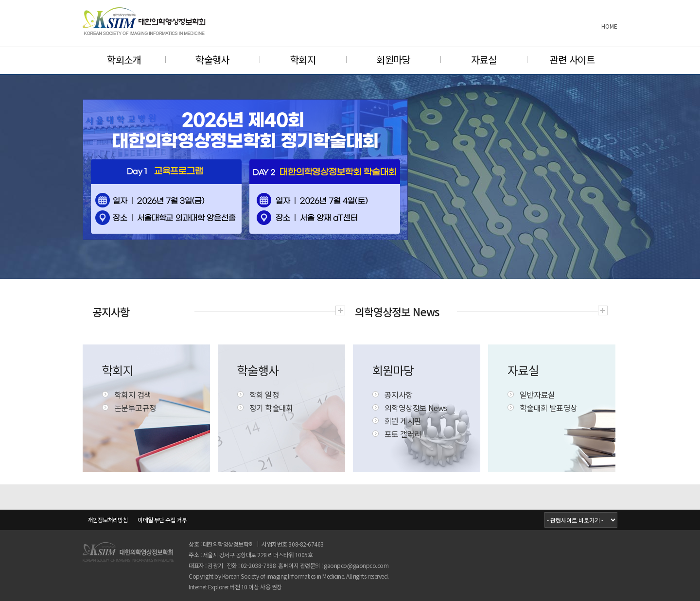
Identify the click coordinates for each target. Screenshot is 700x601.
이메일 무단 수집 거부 (162, 520)
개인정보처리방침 (108, 520)
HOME (609, 26)
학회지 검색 (132, 395)
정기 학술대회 (271, 408)
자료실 (484, 60)
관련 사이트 (572, 60)
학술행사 (212, 60)
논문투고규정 (135, 408)
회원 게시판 (403, 421)
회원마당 (393, 60)
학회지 (303, 60)
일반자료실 (537, 395)
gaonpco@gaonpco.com (356, 565)
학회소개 (124, 60)
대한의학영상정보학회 (144, 21)
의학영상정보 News (416, 408)
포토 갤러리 (403, 434)
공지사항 (399, 395)
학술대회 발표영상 (549, 408)
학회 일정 (264, 395)
